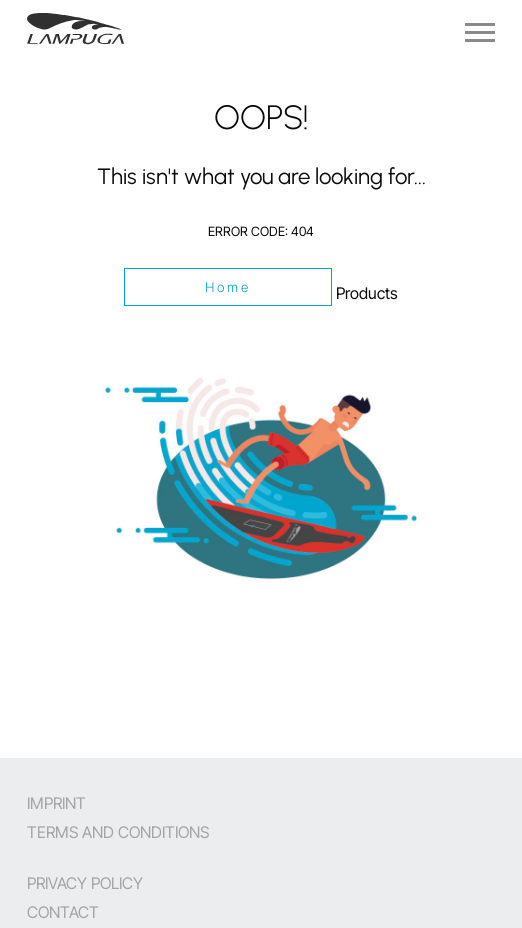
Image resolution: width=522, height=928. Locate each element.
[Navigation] (480, 32)
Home (228, 287)
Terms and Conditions (118, 832)
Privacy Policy (85, 883)
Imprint (56, 803)
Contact (63, 912)
